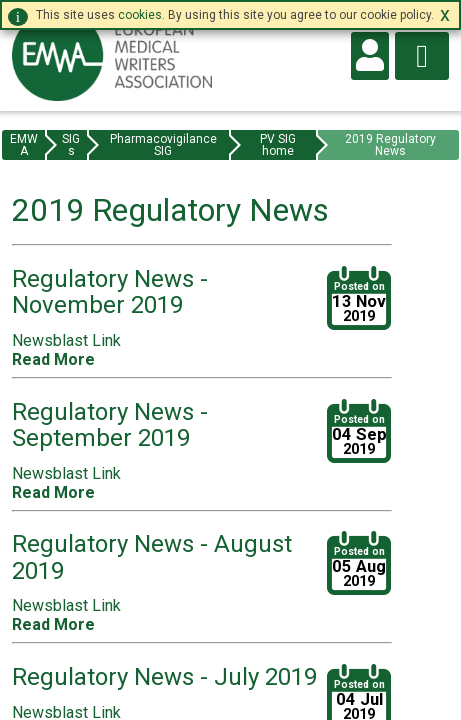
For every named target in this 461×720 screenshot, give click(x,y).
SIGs (71, 145)
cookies (140, 15)
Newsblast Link (66, 340)
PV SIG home (278, 145)
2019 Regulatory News (390, 145)
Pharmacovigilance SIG (163, 145)
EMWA (24, 145)
